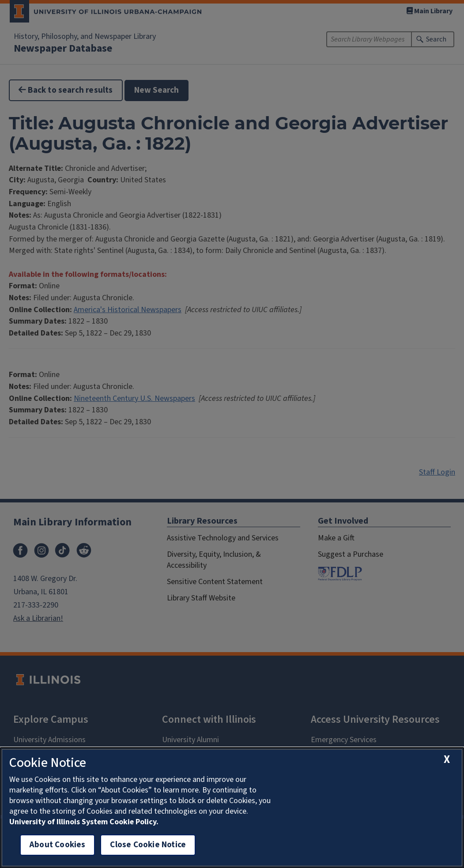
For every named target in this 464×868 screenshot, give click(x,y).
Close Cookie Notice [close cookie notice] (148, 845)
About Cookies (57, 845)
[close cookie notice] (447, 760)
